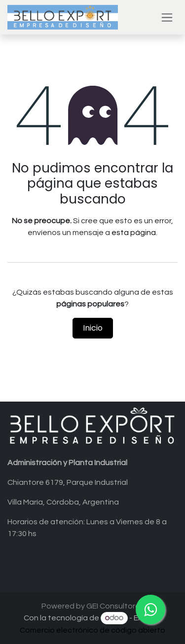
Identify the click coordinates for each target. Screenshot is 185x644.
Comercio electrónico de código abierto (92, 630)
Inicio (93, 328)
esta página (134, 233)
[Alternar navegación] (167, 17)
